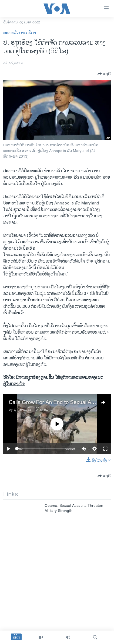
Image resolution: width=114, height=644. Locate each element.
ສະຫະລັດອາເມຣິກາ (20, 33)
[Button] (104, 74)
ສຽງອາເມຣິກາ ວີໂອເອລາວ (33, 410)
